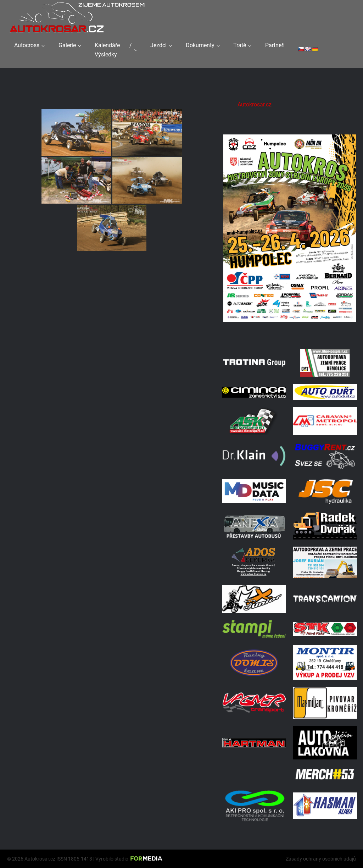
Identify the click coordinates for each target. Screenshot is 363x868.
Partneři (275, 45)
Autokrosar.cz (255, 104)
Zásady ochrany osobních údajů (321, 859)
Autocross (27, 45)
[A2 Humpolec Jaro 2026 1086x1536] (290, 333)
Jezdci (158, 45)
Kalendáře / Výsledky (113, 50)
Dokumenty (200, 45)
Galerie (67, 45)
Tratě (240, 45)
